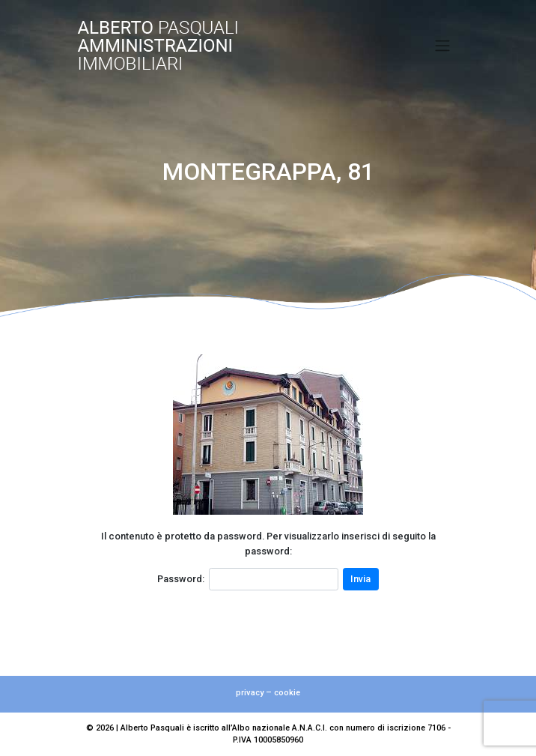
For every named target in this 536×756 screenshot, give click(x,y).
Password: (181, 579)
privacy (250, 693)
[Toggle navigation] (443, 46)
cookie (287, 693)
